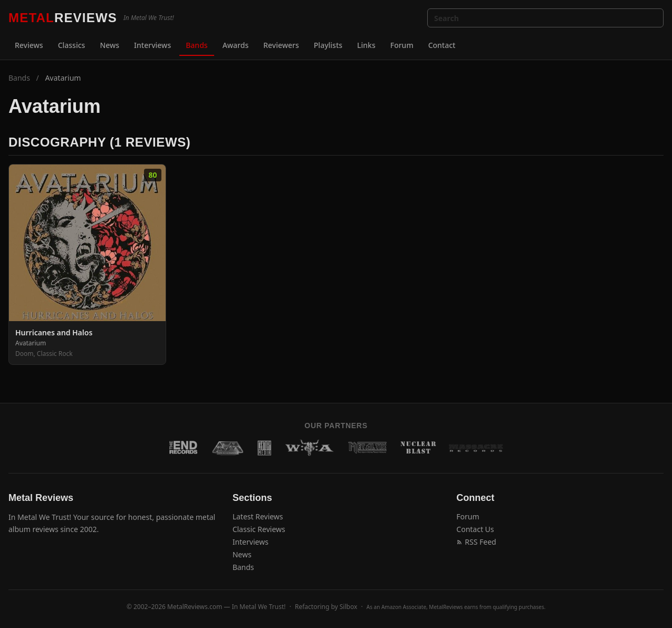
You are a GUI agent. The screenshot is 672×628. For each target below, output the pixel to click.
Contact (442, 45)
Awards (236, 45)
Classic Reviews (259, 529)
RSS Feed (476, 542)
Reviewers (281, 45)
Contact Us (475, 529)
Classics (72, 45)
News (109, 45)
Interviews (152, 45)
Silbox (349, 607)
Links (366, 45)
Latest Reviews (258, 516)
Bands (196, 45)
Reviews (29, 45)
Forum (402, 45)
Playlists (328, 45)
